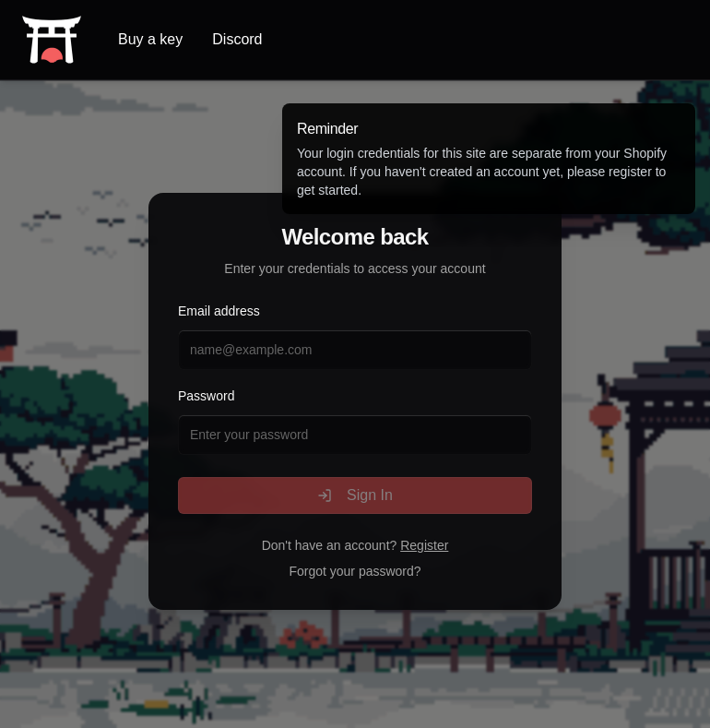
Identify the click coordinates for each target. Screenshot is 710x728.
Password (206, 396)
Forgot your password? (355, 571)
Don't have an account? (355, 545)
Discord (237, 39)
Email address (219, 311)
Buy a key (150, 39)
